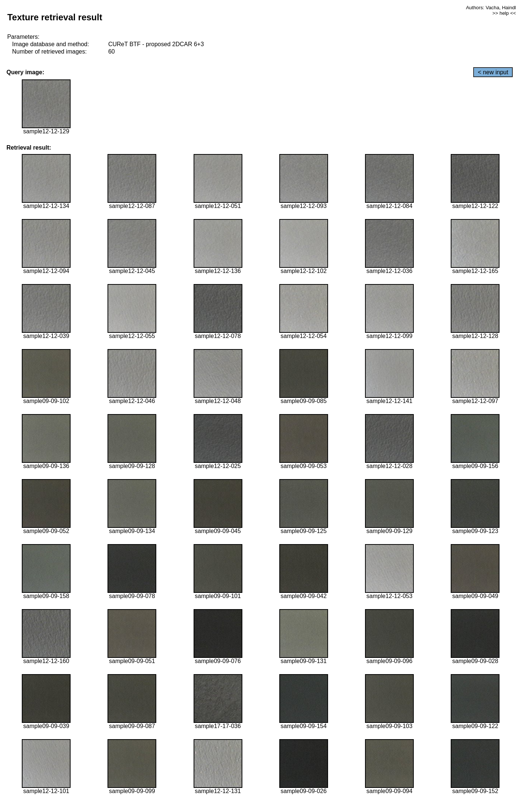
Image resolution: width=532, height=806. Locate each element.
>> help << (504, 13)
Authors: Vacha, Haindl (491, 8)
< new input (493, 72)
